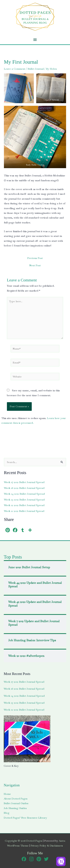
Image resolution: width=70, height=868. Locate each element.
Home (7, 794)
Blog (7, 813)
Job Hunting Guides (15, 808)
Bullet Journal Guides (16, 803)
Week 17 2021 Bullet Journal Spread (24, 482)
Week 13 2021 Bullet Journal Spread (24, 500)
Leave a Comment (15, 69)
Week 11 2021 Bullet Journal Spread (24, 511)
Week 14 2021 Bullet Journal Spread (24, 494)
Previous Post (35, 258)
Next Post (35, 265)
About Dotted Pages (16, 799)
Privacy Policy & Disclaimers (47, 846)
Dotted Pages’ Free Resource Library (25, 818)
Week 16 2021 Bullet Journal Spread (24, 488)
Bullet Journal (36, 69)
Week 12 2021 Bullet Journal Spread (24, 505)
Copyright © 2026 (24, 841)
